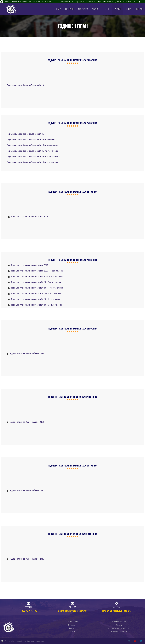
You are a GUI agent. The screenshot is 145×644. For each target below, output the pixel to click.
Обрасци (119, 625)
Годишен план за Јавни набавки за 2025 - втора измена (32, 145)
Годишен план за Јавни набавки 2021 (27, 422)
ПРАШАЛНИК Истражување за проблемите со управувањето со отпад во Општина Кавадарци (98, 2)
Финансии (72, 625)
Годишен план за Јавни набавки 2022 (27, 353)
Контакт (140, 9)
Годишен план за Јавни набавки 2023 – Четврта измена (37, 288)
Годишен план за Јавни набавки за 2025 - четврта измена (33, 157)
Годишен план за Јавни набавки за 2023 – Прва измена (37, 271)
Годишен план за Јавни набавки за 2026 (25, 85)
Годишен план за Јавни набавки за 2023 (30, 265)
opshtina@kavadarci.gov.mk (26, 2)
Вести (72, 628)
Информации (83, 9)
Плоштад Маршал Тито (44, 2)
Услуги (95, 9)
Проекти (106, 9)
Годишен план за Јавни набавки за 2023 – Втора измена (37, 276)
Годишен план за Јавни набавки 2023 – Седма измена (36, 305)
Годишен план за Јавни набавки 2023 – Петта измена (36, 293)
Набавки (117, 9)
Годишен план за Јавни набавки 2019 (27, 559)
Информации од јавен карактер (119, 628)
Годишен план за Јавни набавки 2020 (27, 490)
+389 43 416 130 (29, 611)
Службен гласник (119, 622)
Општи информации (72, 622)
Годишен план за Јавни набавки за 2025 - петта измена (32, 162)
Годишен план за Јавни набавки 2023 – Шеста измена (36, 299)
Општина (57, 9)
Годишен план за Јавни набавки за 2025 (25, 134)
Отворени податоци (119, 632)
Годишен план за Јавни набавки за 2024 (30, 217)
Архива (128, 9)
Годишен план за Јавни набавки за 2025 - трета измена (32, 151)
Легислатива (70, 9)
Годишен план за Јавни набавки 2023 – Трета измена (36, 282)
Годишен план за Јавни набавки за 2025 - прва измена (32, 140)
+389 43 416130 (10, 2)
